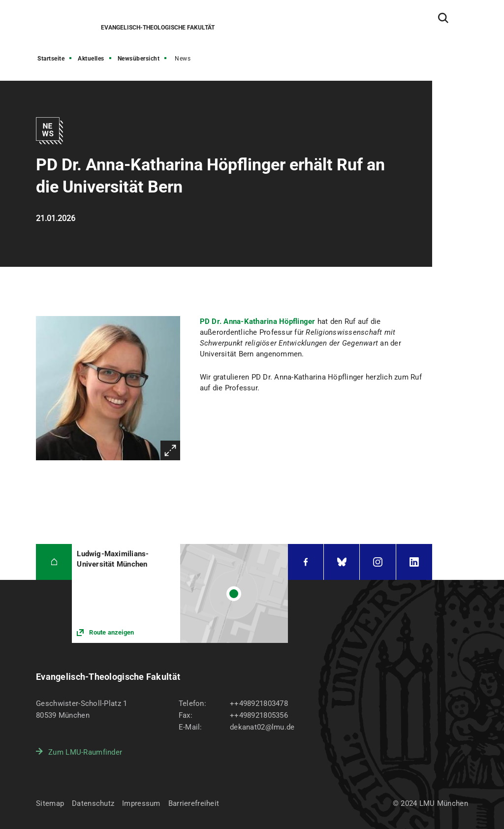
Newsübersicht (139, 59)
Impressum (141, 803)
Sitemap (50, 803)
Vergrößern (170, 450)
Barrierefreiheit (194, 803)
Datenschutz (93, 803)
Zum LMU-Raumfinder (85, 752)
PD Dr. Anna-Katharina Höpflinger (258, 321)
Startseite (51, 59)
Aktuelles (91, 59)
